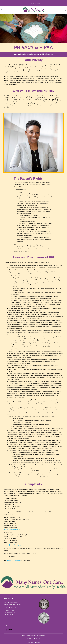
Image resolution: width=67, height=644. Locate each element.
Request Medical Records (14, 560)
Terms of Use (37, 642)
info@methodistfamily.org (11, 608)
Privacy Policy (30, 642)
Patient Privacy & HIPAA (28, 635)
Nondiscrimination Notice (39, 635)
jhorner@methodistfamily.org (12, 530)
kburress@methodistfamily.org (12, 545)
